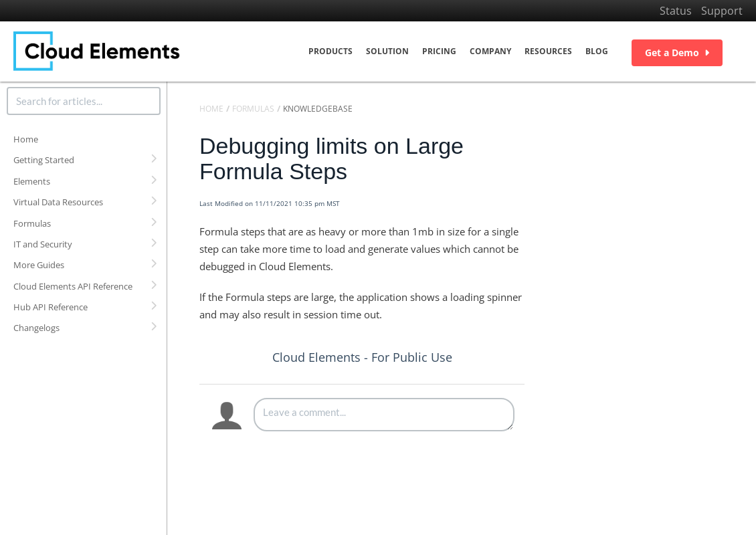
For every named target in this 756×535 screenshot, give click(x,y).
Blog (597, 51)
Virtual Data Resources (58, 202)
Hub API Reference (51, 307)
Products (330, 51)
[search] (84, 101)
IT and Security (43, 244)
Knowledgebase (318, 109)
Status (676, 11)
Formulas (32, 223)
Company (490, 51)
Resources (548, 51)
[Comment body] (384, 415)
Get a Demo (677, 52)
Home (26, 139)
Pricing (439, 51)
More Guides (39, 265)
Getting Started (44, 160)
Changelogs (36, 328)
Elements (32, 181)
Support (722, 11)
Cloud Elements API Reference (73, 286)
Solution (387, 51)
